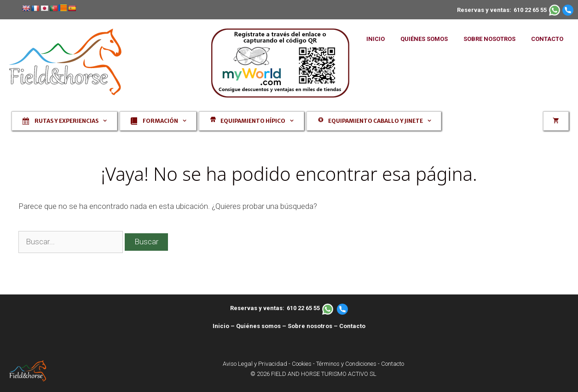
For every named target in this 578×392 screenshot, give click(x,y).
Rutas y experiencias (69, 121)
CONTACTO (547, 39)
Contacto (352, 326)
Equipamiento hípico (256, 121)
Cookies (302, 364)
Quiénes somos (258, 326)
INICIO (376, 39)
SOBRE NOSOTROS (489, 39)
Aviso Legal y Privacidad (255, 364)
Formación (163, 121)
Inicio (221, 326)
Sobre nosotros (310, 326)
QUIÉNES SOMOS (424, 39)
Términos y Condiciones (346, 364)
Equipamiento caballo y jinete (379, 121)
